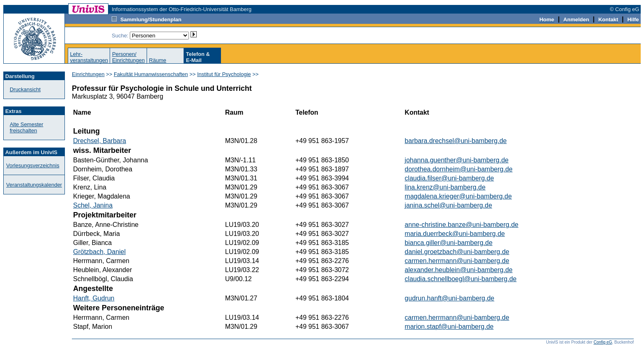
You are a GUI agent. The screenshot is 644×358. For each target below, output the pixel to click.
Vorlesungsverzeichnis (33, 165)
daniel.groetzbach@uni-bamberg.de (457, 252)
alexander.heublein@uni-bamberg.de (459, 270)
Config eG (603, 342)
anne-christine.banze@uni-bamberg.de (461, 225)
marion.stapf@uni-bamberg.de (449, 327)
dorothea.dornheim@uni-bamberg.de (459, 169)
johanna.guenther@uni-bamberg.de (457, 160)
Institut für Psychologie (224, 74)
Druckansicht (25, 89)
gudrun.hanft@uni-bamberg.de (449, 298)
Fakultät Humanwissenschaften (151, 74)
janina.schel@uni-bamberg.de (448, 205)
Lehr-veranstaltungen (89, 57)
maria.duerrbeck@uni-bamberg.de (455, 234)
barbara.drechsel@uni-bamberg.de (455, 141)
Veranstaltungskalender (34, 185)
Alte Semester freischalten (27, 127)
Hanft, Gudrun (94, 298)
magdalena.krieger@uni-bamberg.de (458, 196)
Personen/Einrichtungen (129, 57)
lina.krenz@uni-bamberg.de (445, 187)
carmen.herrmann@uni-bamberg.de (457, 261)
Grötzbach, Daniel (99, 252)
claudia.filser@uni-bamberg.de (449, 178)
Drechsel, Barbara (100, 141)
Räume (158, 60)
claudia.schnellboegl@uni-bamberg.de (460, 279)
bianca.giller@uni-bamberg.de (448, 243)
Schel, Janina (93, 205)
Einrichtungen (88, 74)
